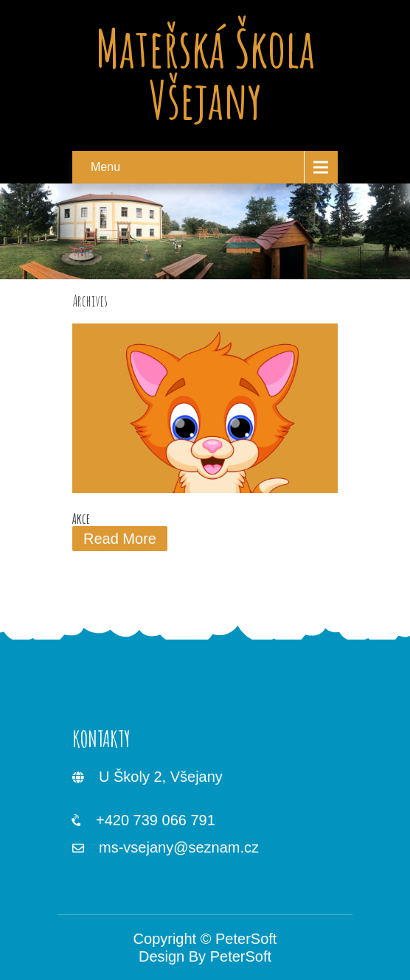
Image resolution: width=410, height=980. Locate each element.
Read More (120, 539)
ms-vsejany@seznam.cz (179, 847)
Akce (81, 518)
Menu (105, 167)
